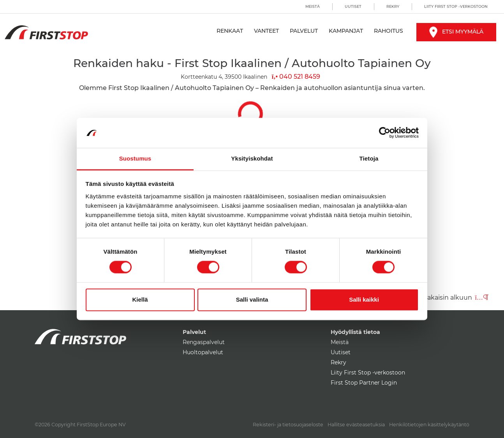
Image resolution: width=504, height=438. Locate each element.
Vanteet (266, 31)
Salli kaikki (364, 299)
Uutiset (353, 6)
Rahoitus (389, 31)
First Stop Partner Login (364, 383)
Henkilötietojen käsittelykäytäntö (429, 425)
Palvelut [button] (304, 31)
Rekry (393, 6)
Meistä (313, 6)
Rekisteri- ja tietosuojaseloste (288, 425)
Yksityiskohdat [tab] (252, 158)
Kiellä (140, 299)
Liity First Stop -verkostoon (456, 6)
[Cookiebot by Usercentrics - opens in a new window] (385, 133)
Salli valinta (252, 299)
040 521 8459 (296, 77)
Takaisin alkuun (456, 298)
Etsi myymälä (456, 32)
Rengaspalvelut (204, 342)
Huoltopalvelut (203, 352)
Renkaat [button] (230, 31)
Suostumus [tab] (135, 158)
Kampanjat (346, 31)
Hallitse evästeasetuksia (356, 425)
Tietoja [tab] (369, 158)
